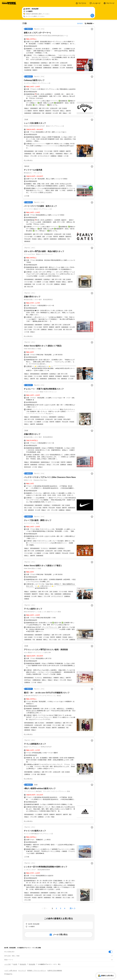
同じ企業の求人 (28, 160)
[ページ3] (61, 908)
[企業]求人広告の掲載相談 (55, 970)
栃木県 (15, 964)
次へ (72, 908)
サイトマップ (22, 970)
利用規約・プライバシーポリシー (37, 970)
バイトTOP (7, 964)
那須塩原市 (23, 964)
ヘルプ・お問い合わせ (11, 970)
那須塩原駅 (32, 964)
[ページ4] (65, 908)
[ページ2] (56, 908)
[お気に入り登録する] (92, 29)
